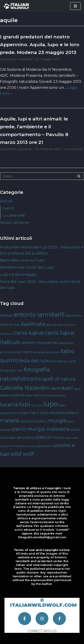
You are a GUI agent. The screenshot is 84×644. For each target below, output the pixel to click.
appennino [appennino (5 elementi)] (74, 315)
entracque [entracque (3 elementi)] (39, 352)
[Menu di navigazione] (75, 6)
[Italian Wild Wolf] (17, 6)
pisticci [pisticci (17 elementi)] (43, 437)
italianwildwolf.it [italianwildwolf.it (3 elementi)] (56, 396)
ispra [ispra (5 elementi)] (77, 389)
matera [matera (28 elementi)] (10, 420)
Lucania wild (14, 215)
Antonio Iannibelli (18, 59)
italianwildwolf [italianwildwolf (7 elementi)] (12, 395)
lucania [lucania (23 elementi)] (9, 404)
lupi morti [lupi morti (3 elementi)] (37, 405)
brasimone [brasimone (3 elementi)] (6, 334)
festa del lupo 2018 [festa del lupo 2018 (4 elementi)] (63, 361)
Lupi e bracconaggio (18, 274)
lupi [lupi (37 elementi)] (25, 404)
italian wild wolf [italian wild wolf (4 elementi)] (35, 395)
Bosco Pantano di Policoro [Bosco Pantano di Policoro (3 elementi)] (61, 325)
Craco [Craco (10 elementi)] (27, 352)
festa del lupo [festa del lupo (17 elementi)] (34, 361)
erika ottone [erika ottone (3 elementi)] (53, 352)
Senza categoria (14, 223)
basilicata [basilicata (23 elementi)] (33, 324)
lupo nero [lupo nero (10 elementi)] (30, 413)
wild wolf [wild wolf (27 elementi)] (22, 454)
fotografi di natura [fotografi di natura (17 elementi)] (55, 379)
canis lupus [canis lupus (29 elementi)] (28, 333)
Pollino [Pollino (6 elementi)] (58, 438)
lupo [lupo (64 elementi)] (51, 404)
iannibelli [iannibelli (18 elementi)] (62, 388)
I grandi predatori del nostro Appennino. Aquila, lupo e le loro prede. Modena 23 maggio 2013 (40, 45)
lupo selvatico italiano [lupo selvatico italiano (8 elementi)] (60, 413)
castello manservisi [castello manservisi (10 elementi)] (39, 343)
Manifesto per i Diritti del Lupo (27, 267)
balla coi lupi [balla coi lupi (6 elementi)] (10, 325)
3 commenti (73, 149)
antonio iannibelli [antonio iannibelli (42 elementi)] (39, 314)
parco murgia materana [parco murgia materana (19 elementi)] (41, 429)
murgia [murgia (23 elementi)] (57, 420)
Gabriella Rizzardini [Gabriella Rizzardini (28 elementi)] (25, 388)
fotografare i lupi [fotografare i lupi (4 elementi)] (11, 370)
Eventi (8, 208)
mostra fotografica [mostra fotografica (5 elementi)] (34, 421)
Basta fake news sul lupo (22, 260)
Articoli (6, 201)
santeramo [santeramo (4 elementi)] (44, 446)
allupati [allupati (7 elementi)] (6, 315)
